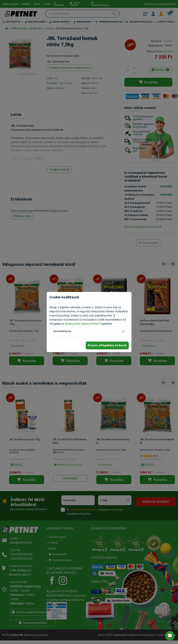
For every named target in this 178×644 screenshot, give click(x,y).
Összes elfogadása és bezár (107, 345)
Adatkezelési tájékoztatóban (82, 324)
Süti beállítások (62, 331)
